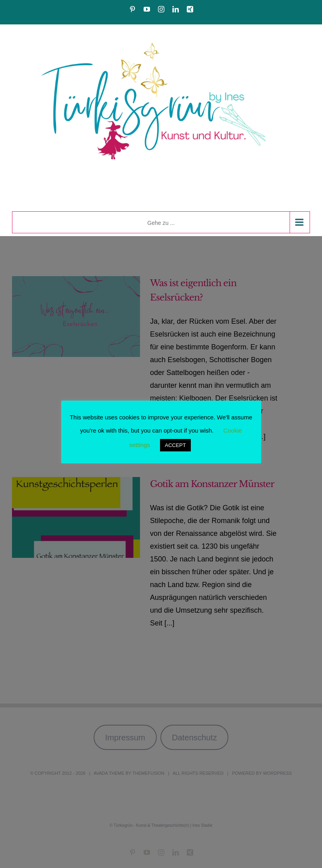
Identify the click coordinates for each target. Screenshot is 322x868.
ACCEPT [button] (175, 445)
